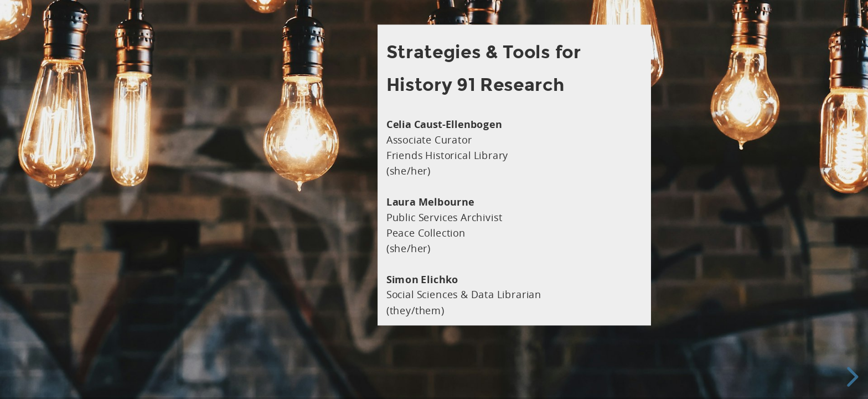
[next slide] (851, 377)
